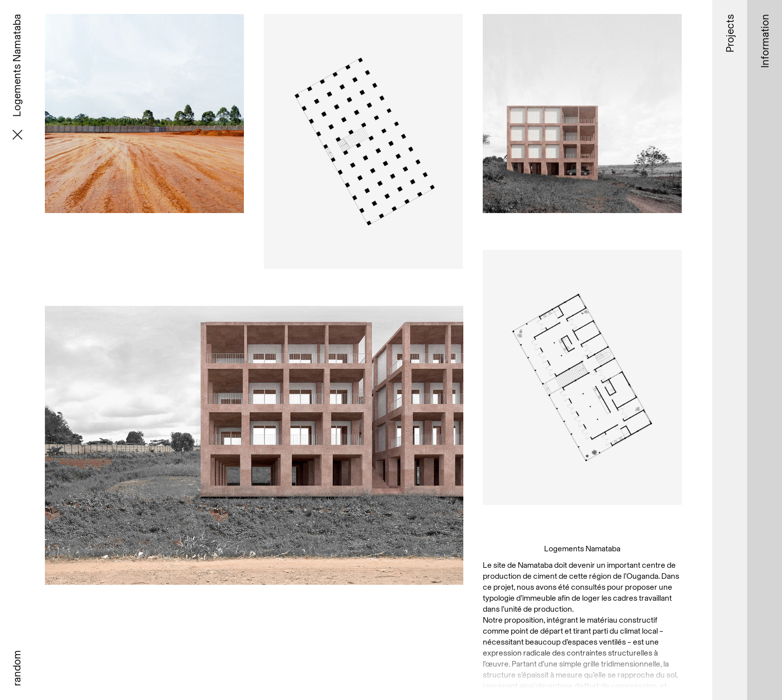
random (16, 668)
